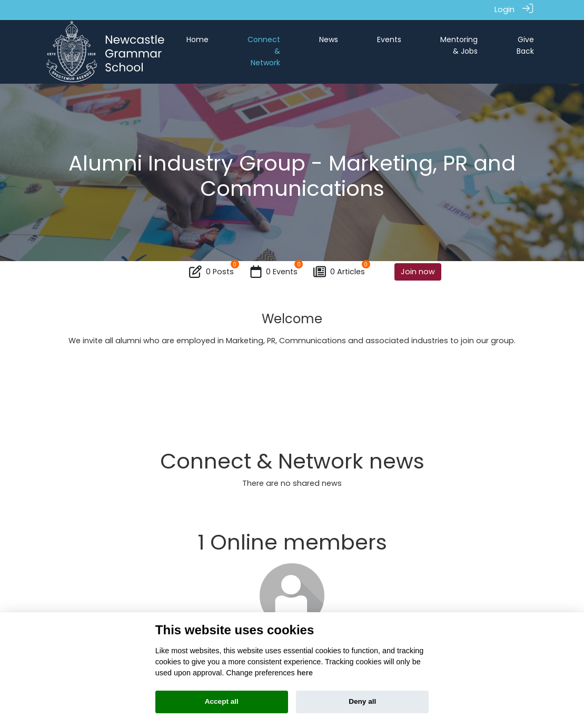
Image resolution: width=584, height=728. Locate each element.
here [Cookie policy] (305, 673)
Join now (418, 271)
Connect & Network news (292, 461)
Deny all (362, 701)
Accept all (222, 701)
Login (504, 9)
